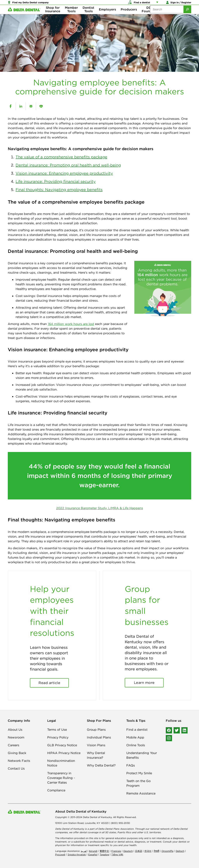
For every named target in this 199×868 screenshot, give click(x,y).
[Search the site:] (167, 16)
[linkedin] (21, 106)
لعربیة (84, 851)
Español (93, 854)
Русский (60, 854)
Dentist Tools (88, 16)
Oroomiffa (167, 851)
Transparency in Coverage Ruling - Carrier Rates (61, 778)
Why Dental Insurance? (96, 755)
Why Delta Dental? (101, 765)
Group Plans (96, 730)
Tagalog (104, 854)
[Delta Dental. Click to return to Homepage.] (24, 16)
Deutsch (128, 851)
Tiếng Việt (117, 854)
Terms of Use (57, 730)
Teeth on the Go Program (138, 783)
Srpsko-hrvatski (77, 854)
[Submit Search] (187, 16)
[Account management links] (158, 4)
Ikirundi (93, 851)
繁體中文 (104, 851)
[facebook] (10, 106)
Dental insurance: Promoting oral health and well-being (68, 165)
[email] (31, 106)
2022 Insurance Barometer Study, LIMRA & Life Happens (100, 508)
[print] (41, 106)
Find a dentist (137, 730)
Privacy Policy (58, 737)
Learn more (144, 683)
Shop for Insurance (53, 16)
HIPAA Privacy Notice (64, 753)
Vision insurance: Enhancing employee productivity (64, 173)
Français (116, 851)
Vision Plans (96, 745)
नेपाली (156, 851)
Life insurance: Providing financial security (56, 181)
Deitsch (180, 851)
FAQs (131, 765)
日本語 (139, 851)
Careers (14, 745)
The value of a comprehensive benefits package (61, 157)
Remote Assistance (141, 793)
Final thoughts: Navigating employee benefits (59, 190)
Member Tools (71, 16)
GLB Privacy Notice (62, 745)
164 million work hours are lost (71, 324)
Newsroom (16, 737)
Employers (107, 16)
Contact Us (16, 768)
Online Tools (136, 745)
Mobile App (135, 737)
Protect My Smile (139, 773)
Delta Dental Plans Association (116, 829)
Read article (49, 683)
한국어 (148, 851)
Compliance (56, 790)
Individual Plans (99, 737)
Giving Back (17, 753)
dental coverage (89, 832)
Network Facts (19, 761)
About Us (15, 730)
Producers (129, 16)
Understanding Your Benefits (142, 755)
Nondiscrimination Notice (61, 763)
